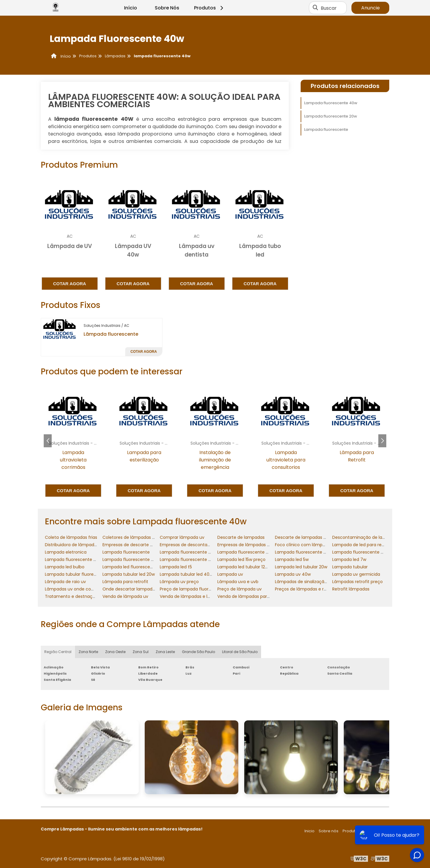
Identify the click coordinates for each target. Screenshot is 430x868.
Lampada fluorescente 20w (331, 116)
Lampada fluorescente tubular (191, 559)
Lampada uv (230, 574)
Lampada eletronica (66, 552)
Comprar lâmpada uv (182, 537)
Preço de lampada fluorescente (193, 589)
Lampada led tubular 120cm (246, 567)
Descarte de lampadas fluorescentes (313, 537)
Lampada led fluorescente (130, 567)
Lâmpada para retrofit (125, 582)
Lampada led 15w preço (241, 559)
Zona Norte (88, 652)
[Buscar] (315, 8)
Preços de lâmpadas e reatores (307, 589)
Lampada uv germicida (356, 574)
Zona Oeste (115, 652)
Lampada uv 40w (293, 574)
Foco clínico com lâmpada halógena (313, 545)
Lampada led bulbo (65, 567)
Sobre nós (329, 831)
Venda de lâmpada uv (125, 596)
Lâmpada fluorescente (111, 334)
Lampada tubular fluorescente (76, 574)
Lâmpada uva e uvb (238, 582)
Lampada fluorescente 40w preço (368, 552)
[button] (382, 441)
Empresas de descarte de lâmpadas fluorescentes (155, 545)
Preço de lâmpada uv (240, 589)
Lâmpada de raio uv (65, 582)
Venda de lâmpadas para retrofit (251, 596)
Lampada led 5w (292, 559)
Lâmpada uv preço (179, 582)
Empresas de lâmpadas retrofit (249, 545)
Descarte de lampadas (241, 537)
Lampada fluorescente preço (133, 559)
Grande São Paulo (198, 652)
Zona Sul (141, 652)
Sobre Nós (167, 8)
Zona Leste (165, 652)
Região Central (58, 652)
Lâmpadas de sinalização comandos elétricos (322, 582)
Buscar (329, 8)
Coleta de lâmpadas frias (71, 537)
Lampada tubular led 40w (186, 574)
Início (131, 8)
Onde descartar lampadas (130, 589)
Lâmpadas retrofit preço (357, 582)
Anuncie (370, 8)
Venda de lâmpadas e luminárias (194, 596)
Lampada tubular (350, 567)
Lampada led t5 (176, 567)
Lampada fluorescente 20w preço (252, 552)
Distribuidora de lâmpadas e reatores (83, 545)
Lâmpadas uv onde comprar (74, 589)
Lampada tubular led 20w (129, 574)
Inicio (310, 831)
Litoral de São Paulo (240, 652)
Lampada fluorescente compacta (80, 559)
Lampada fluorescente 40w (331, 103)
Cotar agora (70, 284)
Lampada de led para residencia (365, 545)
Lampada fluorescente (326, 129)
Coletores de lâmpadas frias (132, 537)
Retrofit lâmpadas (351, 589)
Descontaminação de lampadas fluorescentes (381, 537)
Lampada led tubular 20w (301, 567)
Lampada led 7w (349, 559)
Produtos (210, 8)
